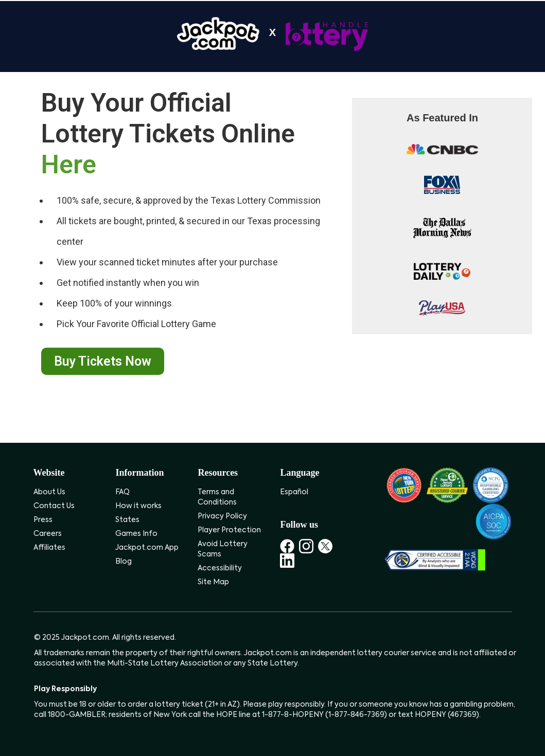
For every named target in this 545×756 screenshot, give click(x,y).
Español (294, 492)
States (127, 520)
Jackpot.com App (147, 548)
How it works (138, 506)
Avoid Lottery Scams (223, 549)
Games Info (136, 534)
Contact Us (54, 506)
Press (43, 520)
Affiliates (49, 548)
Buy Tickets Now (103, 361)
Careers (48, 534)
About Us (49, 492)
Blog (124, 562)
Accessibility (220, 568)
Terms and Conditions (217, 497)
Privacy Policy (222, 516)
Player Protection (229, 530)
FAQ (122, 492)
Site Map (213, 582)
